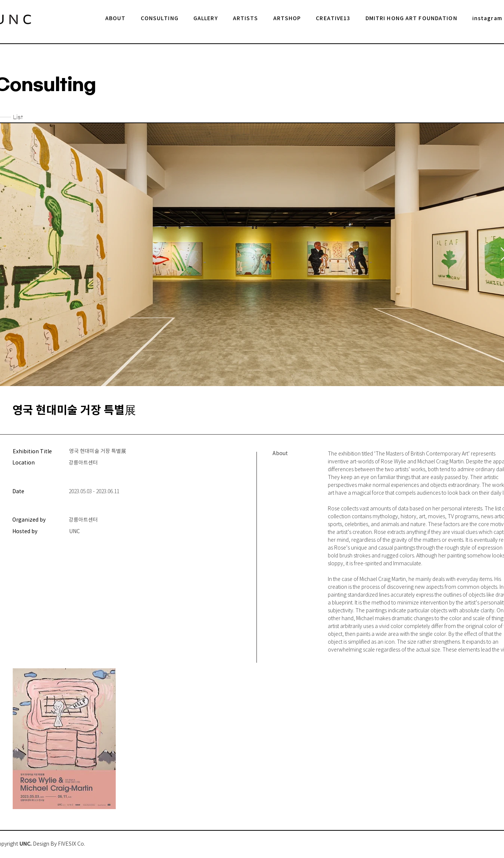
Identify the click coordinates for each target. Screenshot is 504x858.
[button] (206, 19)
